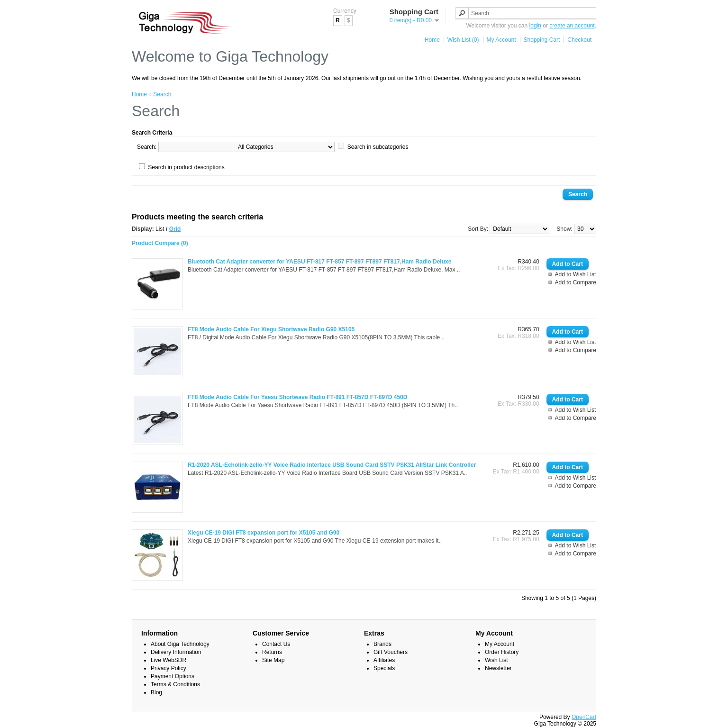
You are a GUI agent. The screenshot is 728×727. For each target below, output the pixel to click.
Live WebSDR (168, 660)
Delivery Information (176, 652)
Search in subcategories (378, 147)
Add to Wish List (576, 274)
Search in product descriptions (186, 167)
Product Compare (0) (160, 243)
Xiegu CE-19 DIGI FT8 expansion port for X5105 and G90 (264, 533)
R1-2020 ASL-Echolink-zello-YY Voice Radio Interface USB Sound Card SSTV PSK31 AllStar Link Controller (332, 465)
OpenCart (584, 717)
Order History (502, 652)
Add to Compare (576, 282)
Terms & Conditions (175, 684)
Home (432, 40)
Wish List (496, 660)
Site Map (273, 660)
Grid (175, 229)
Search (162, 94)
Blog (156, 692)
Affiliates (384, 660)
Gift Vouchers (391, 652)
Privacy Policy (168, 668)
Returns (272, 652)
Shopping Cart (542, 40)
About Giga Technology (180, 644)
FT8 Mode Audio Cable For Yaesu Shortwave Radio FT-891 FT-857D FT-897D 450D (297, 397)
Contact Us (276, 644)
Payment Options (173, 676)
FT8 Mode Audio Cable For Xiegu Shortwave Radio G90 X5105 (271, 329)
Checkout (579, 40)
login (535, 26)
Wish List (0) (463, 40)
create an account (572, 26)
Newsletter (498, 668)
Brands (382, 644)
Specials (384, 668)
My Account (501, 40)
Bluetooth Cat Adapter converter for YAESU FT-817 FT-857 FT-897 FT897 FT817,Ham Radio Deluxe (319, 262)
